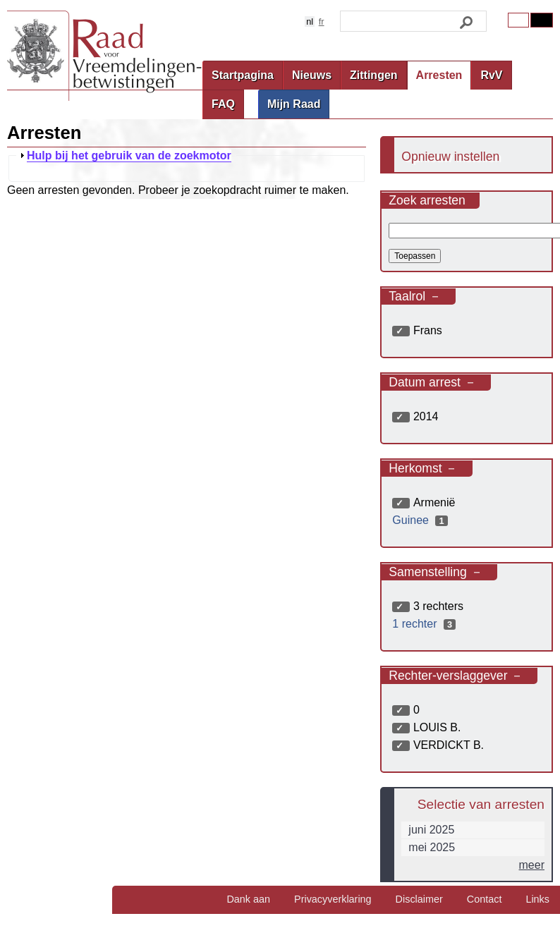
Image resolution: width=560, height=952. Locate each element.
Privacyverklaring (333, 899)
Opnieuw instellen (450, 157)
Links (537, 899)
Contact (485, 899)
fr (322, 22)
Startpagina (243, 75)
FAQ (223, 104)
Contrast (542, 20)
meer (532, 865)
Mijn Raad (294, 104)
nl (310, 22)
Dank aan (248, 899)
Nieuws (312, 75)
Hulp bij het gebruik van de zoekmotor (129, 156)
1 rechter (426, 624)
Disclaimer (419, 899)
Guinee (421, 520)
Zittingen (374, 75)
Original (518, 20)
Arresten (439, 75)
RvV (491, 75)
